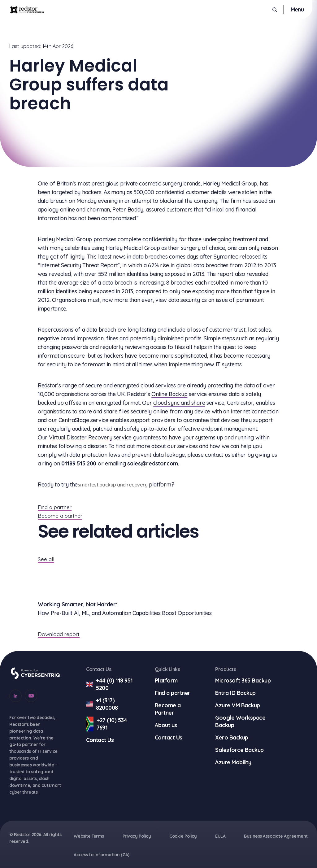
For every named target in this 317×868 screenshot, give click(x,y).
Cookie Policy (183, 836)
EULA (220, 836)
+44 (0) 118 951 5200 (109, 684)
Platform (166, 680)
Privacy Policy (137, 836)
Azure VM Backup (238, 705)
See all (46, 559)
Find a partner (55, 507)
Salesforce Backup (239, 750)
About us (166, 725)
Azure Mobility (233, 762)
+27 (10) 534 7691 (106, 724)
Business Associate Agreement (276, 836)
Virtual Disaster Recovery (81, 437)
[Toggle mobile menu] (297, 10)
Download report (59, 634)
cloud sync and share (179, 403)
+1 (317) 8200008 (102, 704)
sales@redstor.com (153, 463)
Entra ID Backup (235, 693)
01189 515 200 (79, 463)
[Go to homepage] (27, 10)
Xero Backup (232, 737)
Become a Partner (168, 709)
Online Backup (169, 394)
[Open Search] (275, 10)
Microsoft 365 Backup (243, 680)
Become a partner (60, 516)
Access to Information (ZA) (102, 855)
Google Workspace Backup (240, 721)
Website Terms (89, 836)
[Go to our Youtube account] (31, 696)
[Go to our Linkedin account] (15, 696)
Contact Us (100, 740)
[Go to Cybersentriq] (35, 673)
